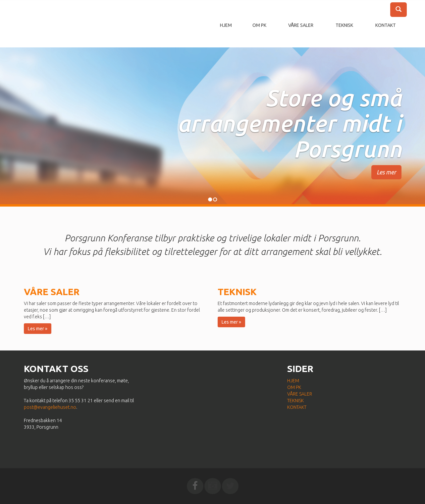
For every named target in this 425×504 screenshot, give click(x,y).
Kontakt (386, 25)
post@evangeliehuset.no (50, 407)
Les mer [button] (386, 172)
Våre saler (301, 25)
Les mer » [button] (38, 329)
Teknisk (344, 25)
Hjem (226, 25)
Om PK (259, 25)
